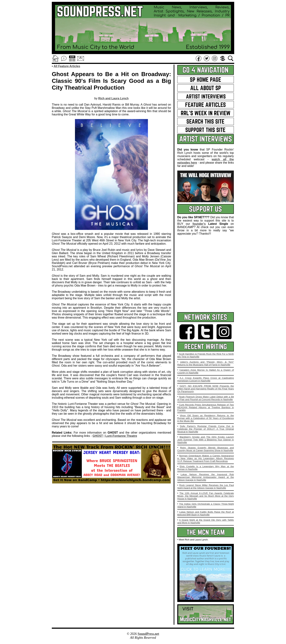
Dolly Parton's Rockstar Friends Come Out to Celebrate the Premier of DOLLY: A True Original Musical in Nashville (206, 429)
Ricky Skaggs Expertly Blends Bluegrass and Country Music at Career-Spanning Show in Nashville (206, 449)
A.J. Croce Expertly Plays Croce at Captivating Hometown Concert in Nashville (206, 379)
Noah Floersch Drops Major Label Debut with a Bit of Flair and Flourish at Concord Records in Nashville (206, 398)
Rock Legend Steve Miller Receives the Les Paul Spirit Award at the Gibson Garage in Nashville (206, 487)
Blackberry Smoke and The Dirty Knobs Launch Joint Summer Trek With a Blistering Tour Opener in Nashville (206, 440)
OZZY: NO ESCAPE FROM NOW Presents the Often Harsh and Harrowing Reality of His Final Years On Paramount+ (206, 389)
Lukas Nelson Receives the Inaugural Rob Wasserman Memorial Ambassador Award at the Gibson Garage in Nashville (206, 477)
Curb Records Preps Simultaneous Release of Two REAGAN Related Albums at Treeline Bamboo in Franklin (206, 407)
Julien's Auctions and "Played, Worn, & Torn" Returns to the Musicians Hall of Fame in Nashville (206, 363)
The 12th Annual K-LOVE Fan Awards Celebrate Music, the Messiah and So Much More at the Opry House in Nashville (206, 496)
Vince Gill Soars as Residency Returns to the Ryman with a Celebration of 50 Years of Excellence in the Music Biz (206, 418)
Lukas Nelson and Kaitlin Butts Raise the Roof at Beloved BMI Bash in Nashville (206, 513)
